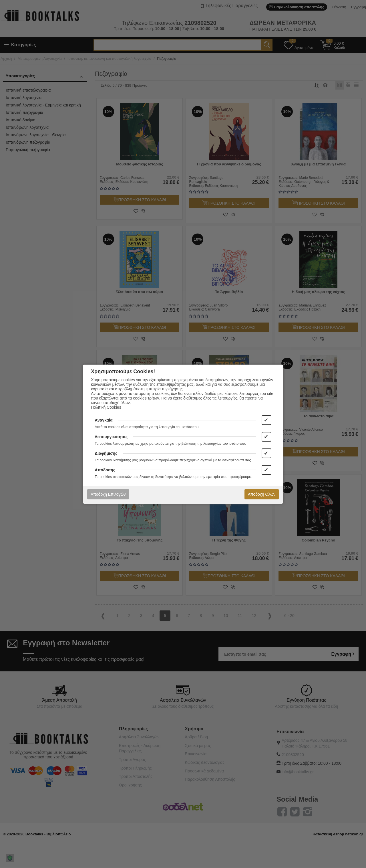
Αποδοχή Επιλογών (108, 494)
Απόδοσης (105, 470)
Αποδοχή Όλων (262, 494)
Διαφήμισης (106, 453)
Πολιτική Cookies (106, 407)
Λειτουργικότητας (111, 437)
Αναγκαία (104, 420)
